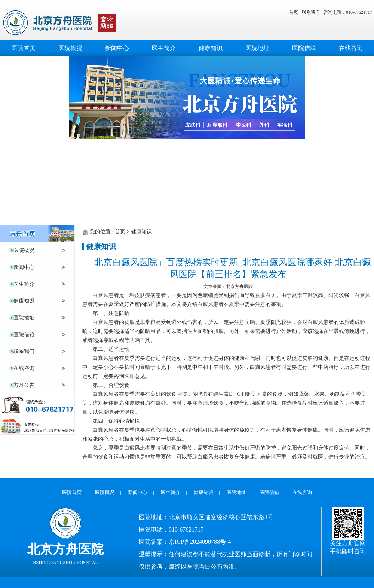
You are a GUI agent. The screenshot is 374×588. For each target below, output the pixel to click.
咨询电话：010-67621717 (348, 12)
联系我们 (311, 12)
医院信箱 (304, 51)
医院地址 (257, 51)
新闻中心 (117, 51)
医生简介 (164, 51)
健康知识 (210, 51)
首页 (294, 12)
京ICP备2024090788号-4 (200, 542)
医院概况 (70, 51)
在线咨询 (351, 51)
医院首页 (23, 51)
